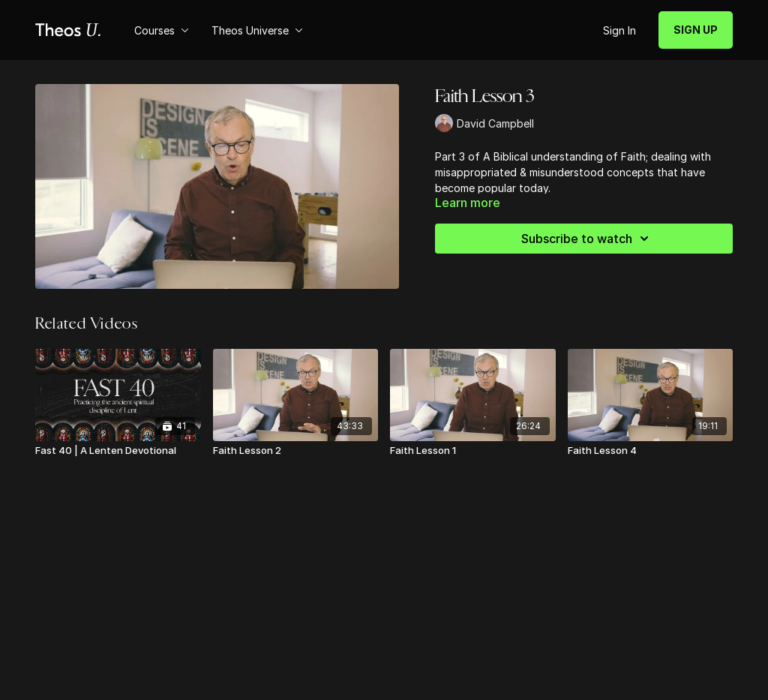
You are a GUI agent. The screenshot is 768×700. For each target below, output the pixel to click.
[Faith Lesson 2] (296, 451)
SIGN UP (696, 30)
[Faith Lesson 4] (651, 451)
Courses (162, 30)
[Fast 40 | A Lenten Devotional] (118, 451)
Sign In (619, 30)
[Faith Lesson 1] (473, 451)
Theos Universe (257, 30)
